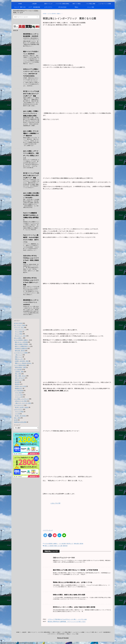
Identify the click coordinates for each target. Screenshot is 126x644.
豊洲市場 (65, 546)
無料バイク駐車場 (49, 546)
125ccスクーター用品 (21, 401)
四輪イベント (19, 357)
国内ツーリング (48, 4)
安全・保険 (17, 418)
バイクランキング (48, 530)
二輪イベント (19, 355)
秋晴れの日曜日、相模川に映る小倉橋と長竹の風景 (69, 595)
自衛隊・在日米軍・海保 (22, 361)
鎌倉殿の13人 (19, 388)
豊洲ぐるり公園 (58, 546)
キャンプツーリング (20, 330)
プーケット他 (19, 397)
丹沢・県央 (18, 374)
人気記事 (34, 4)
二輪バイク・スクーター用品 (23, 403)
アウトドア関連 (19, 412)
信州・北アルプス (20, 378)
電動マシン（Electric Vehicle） (23, 363)
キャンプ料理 (19, 332)
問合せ (77, 7)
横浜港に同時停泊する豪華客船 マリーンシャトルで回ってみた (67, 622)
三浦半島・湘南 (19, 372)
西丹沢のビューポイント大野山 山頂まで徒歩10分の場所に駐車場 (74, 607)
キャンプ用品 (19, 334)
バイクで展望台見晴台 (20, 365)
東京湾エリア (70, 544)
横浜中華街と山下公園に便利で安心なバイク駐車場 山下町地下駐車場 (75, 570)
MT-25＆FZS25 (62, 7)
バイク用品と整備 (91, 4)
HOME (20, 4)
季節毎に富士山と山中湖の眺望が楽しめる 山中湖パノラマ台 (73, 582)
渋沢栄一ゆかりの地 (20, 386)
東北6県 (17, 382)
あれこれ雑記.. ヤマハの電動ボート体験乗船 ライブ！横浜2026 (31, 133)
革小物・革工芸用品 (20, 416)
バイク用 (17, 414)
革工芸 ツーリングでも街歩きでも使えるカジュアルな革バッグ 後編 (31, 94)
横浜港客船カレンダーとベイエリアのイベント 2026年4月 (31, 302)
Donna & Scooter (63, 638)
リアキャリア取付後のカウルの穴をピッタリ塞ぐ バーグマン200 (67, 619)
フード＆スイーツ (19, 405)
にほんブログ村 (52, 503)
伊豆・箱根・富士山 (20, 376)
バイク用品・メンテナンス (21, 399)
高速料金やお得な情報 (20, 422)
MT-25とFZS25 (18, 323)
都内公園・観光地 (79, 544)
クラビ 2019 (18, 393)
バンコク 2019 (19, 395)
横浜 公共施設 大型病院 (22, 344)
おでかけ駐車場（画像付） (51, 544)
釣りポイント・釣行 (20, 336)
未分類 (16, 420)
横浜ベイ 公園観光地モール (22, 346)
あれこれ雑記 (18, 338)
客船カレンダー (19, 359)
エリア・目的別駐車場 (34, 7)
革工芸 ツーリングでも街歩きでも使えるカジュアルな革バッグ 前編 (31, 175)
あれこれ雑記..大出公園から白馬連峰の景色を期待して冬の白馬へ (31, 195)
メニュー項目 (91, 7)
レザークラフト (48, 7)
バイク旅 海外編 (18, 391)
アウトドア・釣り (19, 327)
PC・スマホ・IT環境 (20, 325)
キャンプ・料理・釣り (20, 7)
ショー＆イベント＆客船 (105, 4)
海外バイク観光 (77, 4)
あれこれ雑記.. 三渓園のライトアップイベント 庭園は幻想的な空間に (31, 114)
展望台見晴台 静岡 (20, 367)
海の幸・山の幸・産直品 (22, 407)
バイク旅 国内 (62, 544)
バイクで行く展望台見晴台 (62, 4)
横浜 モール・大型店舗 (21, 342)
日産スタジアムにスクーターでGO (64, 558)
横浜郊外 (17, 384)
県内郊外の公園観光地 (21, 348)
